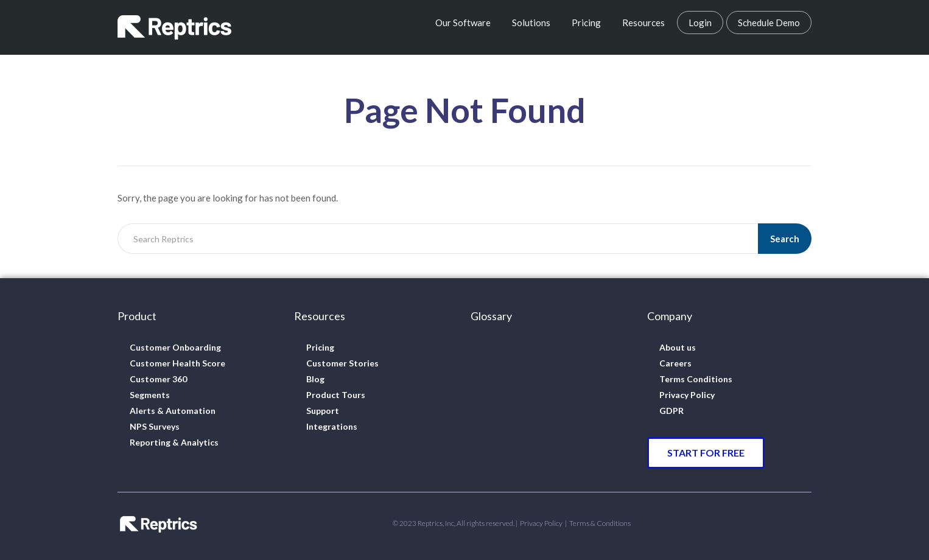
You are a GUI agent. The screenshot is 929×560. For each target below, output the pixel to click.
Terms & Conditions (600, 523)
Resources (643, 23)
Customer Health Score (177, 363)
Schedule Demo (769, 23)
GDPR (671, 411)
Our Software (463, 23)
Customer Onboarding (175, 347)
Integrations (332, 426)
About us (678, 347)
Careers (675, 363)
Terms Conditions (696, 379)
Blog (315, 379)
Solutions (531, 23)
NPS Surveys (155, 426)
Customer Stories (342, 363)
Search (785, 239)
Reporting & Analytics (174, 442)
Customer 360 (158, 379)
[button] (706, 453)
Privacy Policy (687, 395)
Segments (150, 395)
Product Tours (336, 395)
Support (323, 411)
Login (700, 23)
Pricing (586, 23)
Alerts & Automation (173, 411)
